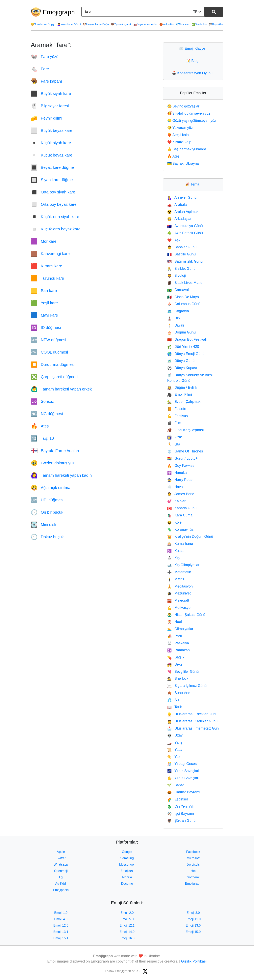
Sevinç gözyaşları (184, 106)
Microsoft (193, 858)
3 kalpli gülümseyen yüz (189, 113)
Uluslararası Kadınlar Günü (192, 721)
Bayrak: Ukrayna (183, 163)
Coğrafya (178, 311)
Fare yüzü (45, 57)
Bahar (176, 785)
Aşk (174, 240)
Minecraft (178, 600)
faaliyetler (167, 24)
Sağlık (176, 657)
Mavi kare (44, 315)
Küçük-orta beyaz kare (56, 229)
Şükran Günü (181, 821)
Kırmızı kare (46, 266)
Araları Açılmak (183, 212)
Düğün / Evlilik (182, 388)
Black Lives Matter (185, 283)
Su (173, 700)
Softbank (193, 877)
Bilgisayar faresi (50, 106)
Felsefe (177, 409)
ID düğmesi (46, 328)
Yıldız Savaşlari (183, 771)
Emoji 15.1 (61, 938)
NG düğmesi (47, 414)
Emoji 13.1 (61, 932)
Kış (173, 558)
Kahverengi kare (50, 254)
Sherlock (178, 678)
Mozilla (127, 877)
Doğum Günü (181, 332)
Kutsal (176, 551)
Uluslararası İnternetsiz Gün (193, 728)
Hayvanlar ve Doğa (96, 24)
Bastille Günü (181, 254)
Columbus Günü (184, 304)
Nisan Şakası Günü (186, 615)
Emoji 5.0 (127, 919)
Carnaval (178, 290)
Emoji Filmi (180, 394)
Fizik (175, 437)
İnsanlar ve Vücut (69, 24)
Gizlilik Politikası (194, 961)
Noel (175, 622)
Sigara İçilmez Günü (187, 686)
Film (174, 423)
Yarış (175, 742)
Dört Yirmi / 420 (183, 347)
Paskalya (178, 643)
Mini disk (43, 525)
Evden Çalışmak (184, 402)
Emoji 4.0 (61, 919)
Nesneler (183, 24)
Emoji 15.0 (193, 932)
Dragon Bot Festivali (187, 339)
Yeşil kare (44, 303)
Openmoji (61, 871)
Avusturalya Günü (185, 226)
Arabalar (178, 205)
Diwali (176, 325)
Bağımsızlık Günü (185, 261)
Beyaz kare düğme (52, 167)
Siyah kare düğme (52, 180)
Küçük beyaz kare (51, 155)
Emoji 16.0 (127, 938)
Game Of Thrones (185, 451)
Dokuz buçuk (47, 537)
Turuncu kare (47, 278)
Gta (174, 444)
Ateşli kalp (178, 135)
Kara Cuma (180, 515)
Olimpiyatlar (180, 629)
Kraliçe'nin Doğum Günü (190, 536)
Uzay (175, 735)
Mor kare (44, 241)
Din (174, 318)
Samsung (127, 858)
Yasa (175, 750)
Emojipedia (61, 890)
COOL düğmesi (49, 352)
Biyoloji (177, 275)
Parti (175, 636)
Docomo (127, 884)
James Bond (181, 494)
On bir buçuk (47, 512)
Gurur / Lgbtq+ (182, 458)
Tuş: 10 (42, 438)
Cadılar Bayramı (184, 792)
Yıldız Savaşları (183, 778)
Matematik (179, 572)
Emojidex (127, 871)
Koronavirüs (180, 530)
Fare (40, 69)
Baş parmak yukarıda (187, 149)
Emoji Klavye (193, 48)
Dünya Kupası (182, 368)
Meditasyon (180, 586)
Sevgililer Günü (183, 672)
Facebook (193, 852)
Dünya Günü (181, 361)
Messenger (127, 865)
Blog (193, 61)
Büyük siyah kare (51, 94)
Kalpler (176, 501)
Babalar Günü (182, 247)
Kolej (175, 522)
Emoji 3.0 (193, 913)
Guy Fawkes (181, 466)
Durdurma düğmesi (53, 364)
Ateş (40, 426)
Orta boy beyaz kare (54, 204)
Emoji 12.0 (61, 925)
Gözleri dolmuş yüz (53, 463)
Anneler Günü (182, 197)
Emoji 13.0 (193, 925)
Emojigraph (59, 12)
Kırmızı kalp (179, 142)
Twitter (61, 858)
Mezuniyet (179, 593)
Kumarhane (180, 544)
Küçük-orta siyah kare (55, 217)
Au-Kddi (61, 884)
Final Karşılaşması (186, 430)
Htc (193, 871)
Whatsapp (61, 865)
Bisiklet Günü (181, 269)
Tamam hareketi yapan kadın (61, 475)
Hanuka (177, 473)
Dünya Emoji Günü (186, 354)
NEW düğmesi (48, 340)
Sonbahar (179, 693)
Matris (176, 579)
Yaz (174, 757)
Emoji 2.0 (127, 913)
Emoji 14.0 (127, 932)
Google (127, 852)
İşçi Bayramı (181, 814)
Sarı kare (44, 291)
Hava (175, 487)
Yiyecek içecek (121, 24)
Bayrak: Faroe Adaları (55, 451)
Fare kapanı (46, 81)
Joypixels (193, 865)
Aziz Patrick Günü (185, 233)
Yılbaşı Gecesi (182, 764)
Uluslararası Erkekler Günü (192, 714)
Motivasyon (180, 608)
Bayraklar (216, 24)
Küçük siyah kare (51, 143)
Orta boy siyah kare (53, 192)
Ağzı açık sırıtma (51, 488)
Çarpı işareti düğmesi (54, 377)
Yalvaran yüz (180, 128)
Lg (61, 877)
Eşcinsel (178, 799)
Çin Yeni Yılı (180, 806)
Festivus (178, 416)
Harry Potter (180, 480)
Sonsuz (42, 401)
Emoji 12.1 (127, 925)
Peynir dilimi (46, 118)
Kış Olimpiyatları (184, 565)
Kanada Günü (182, 508)
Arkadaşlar (179, 219)
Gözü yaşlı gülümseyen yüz (192, 121)
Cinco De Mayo (183, 297)
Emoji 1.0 (61, 913)
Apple (61, 852)
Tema (193, 184)
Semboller (199, 24)
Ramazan (178, 650)
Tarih (175, 707)
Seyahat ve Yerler (145, 24)
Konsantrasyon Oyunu (193, 73)
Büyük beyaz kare (51, 130)
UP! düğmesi (47, 500)
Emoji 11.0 (193, 919)
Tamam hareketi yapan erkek (61, 389)
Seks (175, 664)
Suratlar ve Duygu (43, 24)
